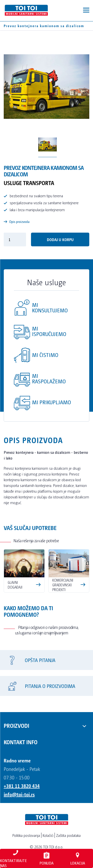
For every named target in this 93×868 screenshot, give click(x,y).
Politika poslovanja (26, 835)
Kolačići (48, 835)
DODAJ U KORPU (60, 239)
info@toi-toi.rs (19, 794)
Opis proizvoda (17, 222)
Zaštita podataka (68, 835)
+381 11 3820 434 (22, 786)
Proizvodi (16, 725)
